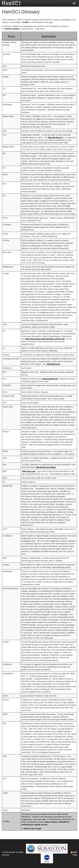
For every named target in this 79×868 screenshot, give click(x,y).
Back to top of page (33, 829)
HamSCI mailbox (12, 29)
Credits (25, 22)
